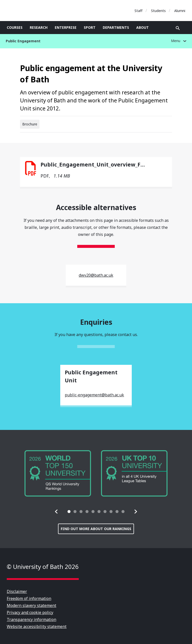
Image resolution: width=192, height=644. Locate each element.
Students (158, 11)
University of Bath (29, 11)
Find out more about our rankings (96, 529)
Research (39, 27)
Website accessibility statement (37, 626)
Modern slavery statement (31, 605)
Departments (116, 27)
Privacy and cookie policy (30, 612)
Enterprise (66, 27)
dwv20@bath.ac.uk (96, 275)
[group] (58, 473)
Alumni (180, 11)
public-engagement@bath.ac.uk (94, 395)
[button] (56, 512)
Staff (138, 11)
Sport (90, 27)
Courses (15, 27)
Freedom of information (29, 598)
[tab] (69, 512)
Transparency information (31, 619)
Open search (178, 28)
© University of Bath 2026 (43, 567)
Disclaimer (17, 591)
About (142, 27)
